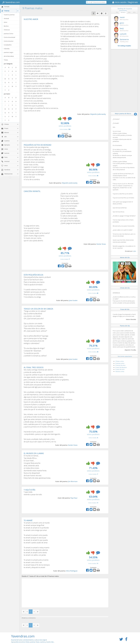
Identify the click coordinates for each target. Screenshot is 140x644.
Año (134, 12)
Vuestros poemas (9, 15)
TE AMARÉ (28, 520)
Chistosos (7, 30)
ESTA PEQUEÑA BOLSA (33, 275)
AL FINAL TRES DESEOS (34, 367)
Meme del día (125, 257)
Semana (123, 12)
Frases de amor (120, 369)
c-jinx (134, 251)
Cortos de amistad (9, 37)
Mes (129, 12)
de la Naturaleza (9, 56)
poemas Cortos (9, 34)
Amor (6, 22)
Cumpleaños (8, 45)
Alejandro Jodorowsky (98, 114)
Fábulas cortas (120, 371)
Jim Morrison (73, 481)
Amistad (6, 18)
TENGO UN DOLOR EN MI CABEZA (38, 309)
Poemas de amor (120, 365)
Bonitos (6, 26)
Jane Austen (73, 300)
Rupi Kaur (74, 498)
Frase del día (125, 309)
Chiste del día (125, 288)
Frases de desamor (121, 367)
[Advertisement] (41, 36)
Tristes (6, 60)
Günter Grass (101, 244)
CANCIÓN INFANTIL (32, 191)
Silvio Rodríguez (72, 571)
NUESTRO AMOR (31, 19)
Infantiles (7, 49)
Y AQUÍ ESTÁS (30, 490)
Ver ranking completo (124, 46)
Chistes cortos (120, 361)
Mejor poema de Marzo (123, 114)
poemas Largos (9, 52)
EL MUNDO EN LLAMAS (34, 453)
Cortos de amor (9, 41)
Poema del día (125, 326)
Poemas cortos (120, 363)
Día (117, 12)
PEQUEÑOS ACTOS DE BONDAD (38, 145)
